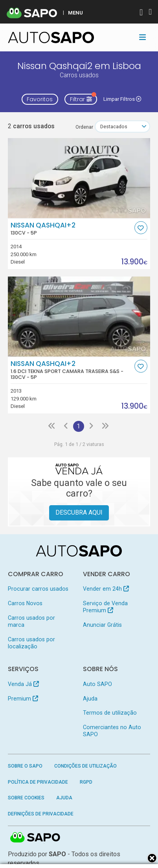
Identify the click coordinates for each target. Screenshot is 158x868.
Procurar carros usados (38, 589)
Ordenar (84, 127)
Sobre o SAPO (25, 766)
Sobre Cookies (26, 798)
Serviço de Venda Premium (105, 607)
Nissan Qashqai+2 (72, 229)
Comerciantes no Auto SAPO (112, 731)
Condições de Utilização (85, 766)
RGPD (86, 782)
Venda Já (23, 684)
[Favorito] (141, 228)
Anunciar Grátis (102, 625)
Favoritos (40, 99)
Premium (23, 699)
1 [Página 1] (78, 426)
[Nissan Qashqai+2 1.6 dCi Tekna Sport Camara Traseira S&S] (79, 317)
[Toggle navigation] (142, 37)
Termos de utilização (110, 713)
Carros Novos (25, 603)
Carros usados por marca (31, 621)
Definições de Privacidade (41, 814)
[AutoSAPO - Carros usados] (51, 37)
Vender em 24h (106, 589)
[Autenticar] (141, 13)
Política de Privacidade (38, 782)
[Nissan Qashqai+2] (79, 178)
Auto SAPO (97, 684)
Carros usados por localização (31, 643)
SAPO (35, 838)
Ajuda (90, 699)
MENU (75, 13)
